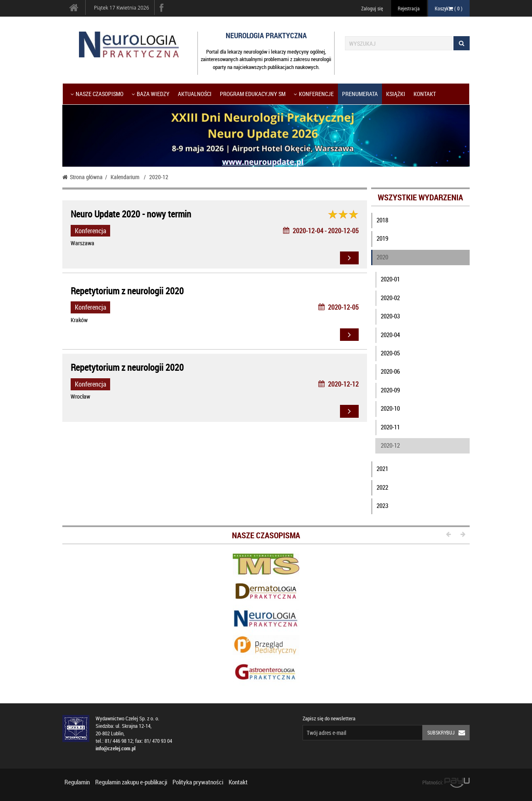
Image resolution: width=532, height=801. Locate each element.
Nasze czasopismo (97, 94)
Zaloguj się (372, 8)
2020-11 (390, 427)
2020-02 (390, 298)
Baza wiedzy (151, 94)
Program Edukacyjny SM (253, 94)
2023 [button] (382, 505)
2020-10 (390, 408)
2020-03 (390, 316)
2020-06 (390, 371)
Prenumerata (360, 94)
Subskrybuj (448, 733)
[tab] (421, 222)
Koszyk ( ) (449, 8)
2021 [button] (382, 468)
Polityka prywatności (198, 782)
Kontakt (425, 94)
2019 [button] (382, 238)
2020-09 (390, 390)
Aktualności (195, 94)
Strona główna (83, 177)
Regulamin (77, 782)
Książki (396, 94)
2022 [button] (382, 487)
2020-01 (390, 279)
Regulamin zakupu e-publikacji (131, 782)
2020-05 (390, 353)
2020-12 (390, 445)
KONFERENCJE (314, 94)
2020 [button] (382, 257)
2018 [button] (382, 220)
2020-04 (390, 335)
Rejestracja (409, 8)
